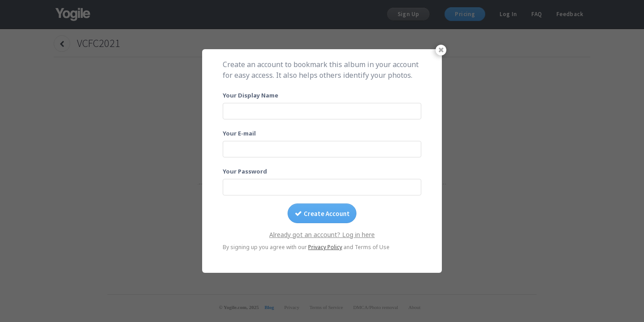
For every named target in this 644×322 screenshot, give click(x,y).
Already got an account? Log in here (322, 235)
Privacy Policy (325, 247)
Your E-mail (239, 133)
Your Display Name (250, 95)
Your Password (245, 171)
